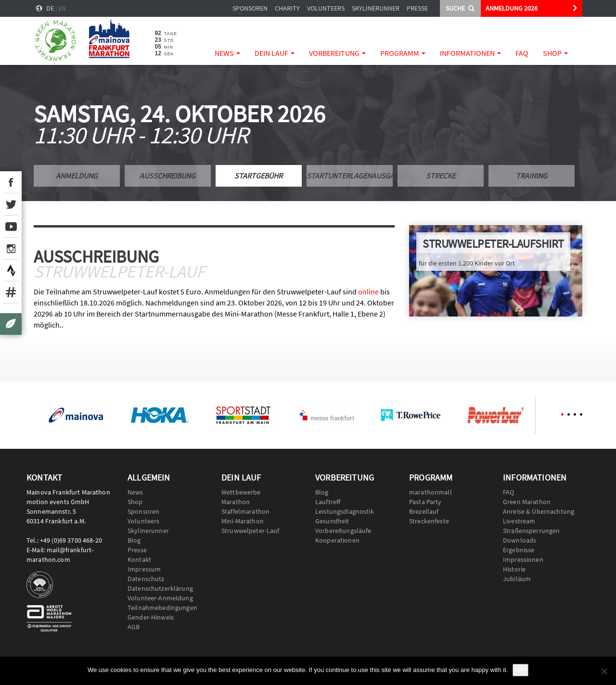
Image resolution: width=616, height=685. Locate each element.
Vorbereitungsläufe (343, 531)
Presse (417, 8)
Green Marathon (527, 502)
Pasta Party (425, 502)
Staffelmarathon (245, 511)
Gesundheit (332, 521)
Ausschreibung (167, 176)
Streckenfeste (429, 521)
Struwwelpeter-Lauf (250, 531)
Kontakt (139, 559)
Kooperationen (337, 540)
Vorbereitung (337, 53)
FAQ (522, 53)
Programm (403, 53)
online (368, 292)
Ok (520, 670)
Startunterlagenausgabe (350, 176)
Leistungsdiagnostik (345, 511)
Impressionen (523, 559)
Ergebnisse (519, 550)
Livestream (519, 521)
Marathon (236, 502)
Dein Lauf (275, 53)
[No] (604, 671)
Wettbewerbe (241, 492)
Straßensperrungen (531, 531)
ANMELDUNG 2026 (512, 8)
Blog (134, 540)
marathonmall (430, 492)
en (62, 8)
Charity (287, 8)
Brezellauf (424, 511)
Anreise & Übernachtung (539, 511)
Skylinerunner (376, 8)
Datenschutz (146, 579)
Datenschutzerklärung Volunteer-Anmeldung (160, 593)
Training (532, 176)
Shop (555, 53)
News (227, 53)
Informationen (470, 53)
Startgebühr (258, 176)
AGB (134, 627)
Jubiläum (517, 579)
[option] (76, 415)
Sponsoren (250, 8)
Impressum (144, 569)
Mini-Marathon (243, 521)
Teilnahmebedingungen (162, 608)
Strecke (441, 176)
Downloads (520, 540)
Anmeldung (77, 176)
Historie (514, 569)
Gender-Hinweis (151, 617)
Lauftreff (328, 502)
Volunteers (326, 8)
